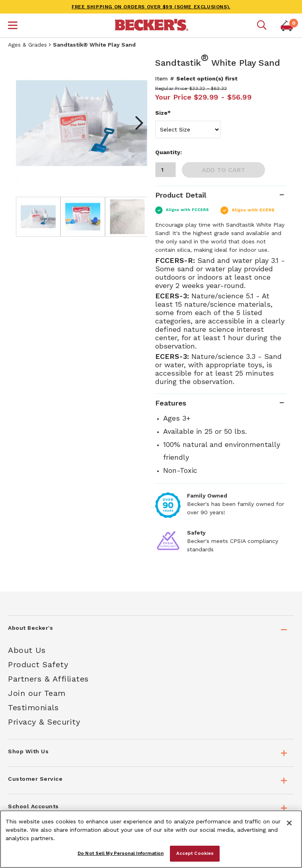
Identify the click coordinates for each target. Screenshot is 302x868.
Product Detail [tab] (181, 195)
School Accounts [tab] (33, 806)
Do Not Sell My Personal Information (121, 853)
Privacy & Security (44, 722)
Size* (163, 113)
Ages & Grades (27, 45)
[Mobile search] (262, 25)
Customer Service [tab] (35, 779)
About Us (27, 650)
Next (135, 123)
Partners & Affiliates (48, 679)
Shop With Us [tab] (28, 751)
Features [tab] (171, 403)
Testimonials (33, 707)
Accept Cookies (195, 853)
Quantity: (169, 152)
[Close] (289, 823)
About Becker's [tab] (30, 628)
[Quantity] (166, 170)
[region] (151, 839)
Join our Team (37, 693)
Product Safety (38, 664)
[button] (13, 26)
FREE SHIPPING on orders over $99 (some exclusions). (151, 7)
